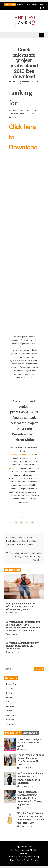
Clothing (10, 688)
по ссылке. (14, 468)
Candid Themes (31, 860)
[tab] (13, 733)
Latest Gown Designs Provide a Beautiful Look (29, 743)
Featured (15, 81)
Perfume (10, 720)
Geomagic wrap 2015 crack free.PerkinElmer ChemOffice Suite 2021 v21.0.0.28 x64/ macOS (22, 541)
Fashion (10, 693)
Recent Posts (30, 733)
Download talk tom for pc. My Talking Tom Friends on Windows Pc (22, 646)
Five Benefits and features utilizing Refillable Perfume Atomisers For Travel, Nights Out (30, 798)
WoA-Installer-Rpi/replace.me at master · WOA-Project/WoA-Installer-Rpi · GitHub (24, 556)
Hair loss (10, 706)
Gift (8, 702)
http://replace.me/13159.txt (22, 455)
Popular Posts (13, 733)
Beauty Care (12, 684)
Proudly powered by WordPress (24, 857)
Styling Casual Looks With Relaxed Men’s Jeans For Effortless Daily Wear (20, 607)
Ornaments (11, 715)
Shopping (10, 724)
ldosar (9, 711)
